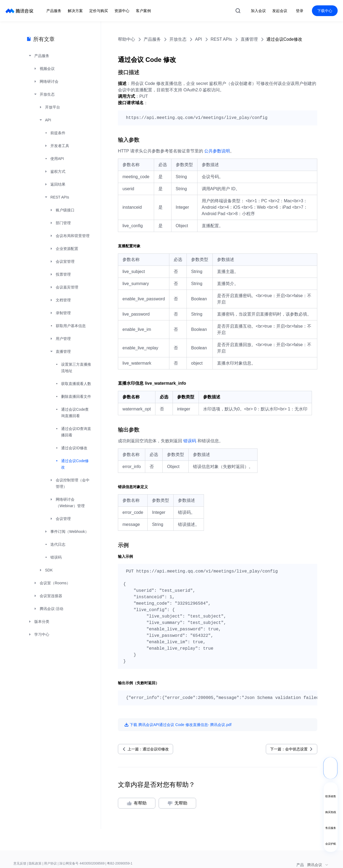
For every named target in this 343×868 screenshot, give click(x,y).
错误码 (190, 441)
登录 (300, 11)
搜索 (238, 11)
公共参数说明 (217, 151)
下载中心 (325, 11)
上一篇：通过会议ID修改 (148, 749)
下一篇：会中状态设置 (289, 749)
